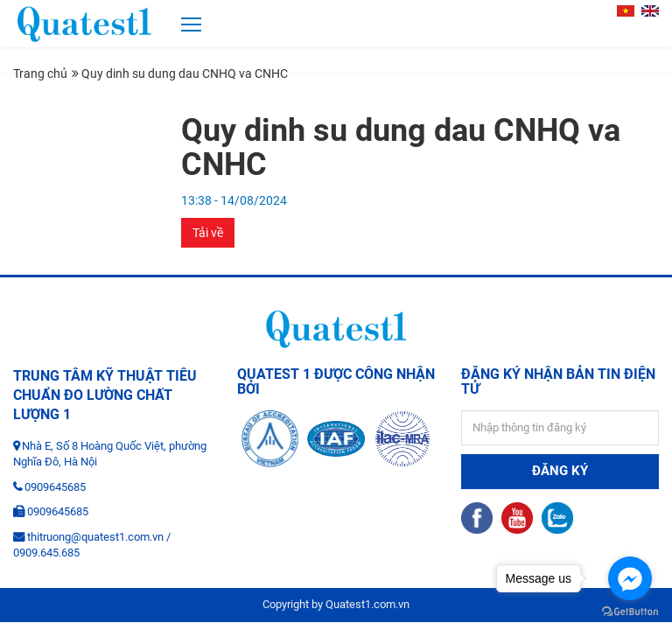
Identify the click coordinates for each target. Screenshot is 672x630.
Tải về (208, 233)
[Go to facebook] (630, 578)
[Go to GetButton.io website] (630, 612)
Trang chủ (40, 73)
